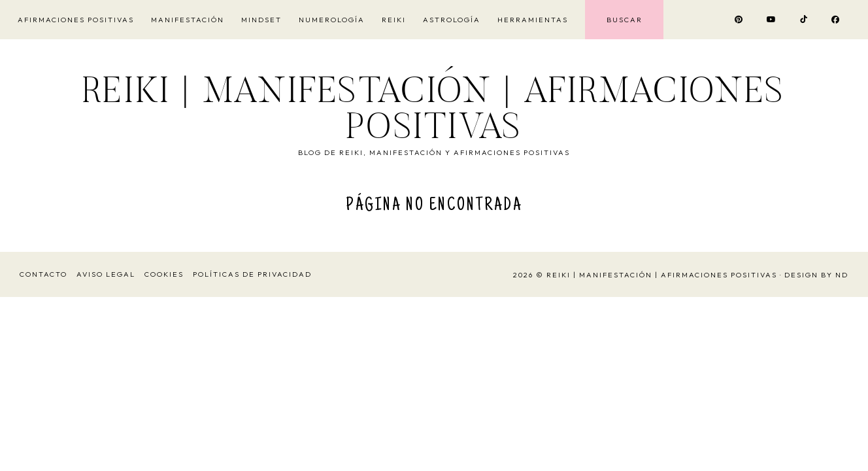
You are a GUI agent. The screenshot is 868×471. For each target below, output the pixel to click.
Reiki (394, 20)
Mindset (261, 20)
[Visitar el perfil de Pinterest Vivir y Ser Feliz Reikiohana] (739, 20)
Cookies (164, 274)
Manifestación (188, 20)
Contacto (43, 274)
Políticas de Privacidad (252, 274)
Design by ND (816, 275)
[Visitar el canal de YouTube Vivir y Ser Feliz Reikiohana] (772, 20)
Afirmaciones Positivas (76, 20)
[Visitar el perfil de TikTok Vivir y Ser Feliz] (804, 20)
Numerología (332, 20)
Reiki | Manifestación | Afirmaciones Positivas (434, 112)
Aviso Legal (106, 274)
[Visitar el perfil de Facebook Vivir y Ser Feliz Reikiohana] (836, 20)
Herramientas (533, 20)
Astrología (452, 20)
